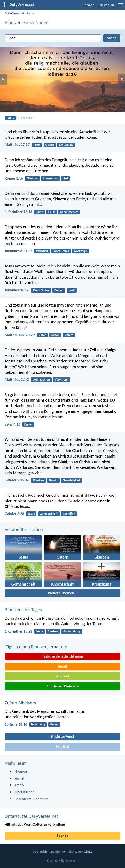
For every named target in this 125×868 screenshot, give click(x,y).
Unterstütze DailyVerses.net (31, 816)
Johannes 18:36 (17, 290)
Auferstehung (72, 631)
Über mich (40, 852)
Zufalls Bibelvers (20, 703)
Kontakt (68, 852)
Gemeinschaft (69, 212)
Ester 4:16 (12, 424)
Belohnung (38, 724)
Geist (52, 212)
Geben (54, 724)
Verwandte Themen (24, 529)
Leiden (55, 335)
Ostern (50, 145)
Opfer (42, 335)
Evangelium (50, 178)
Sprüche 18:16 (16, 724)
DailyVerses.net (14, 13)
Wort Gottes (61, 251)
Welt (72, 290)
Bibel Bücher (24, 792)
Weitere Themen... (63, 593)
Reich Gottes (41, 290)
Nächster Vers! (62, 737)
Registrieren (106, 5)
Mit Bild (62, 747)
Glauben (32, 178)
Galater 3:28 (14, 514)
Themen (89, 5)
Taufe (39, 212)
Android (62, 676)
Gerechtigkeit (71, 480)
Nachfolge (81, 251)
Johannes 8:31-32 (18, 251)
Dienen (59, 290)
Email (62, 666)
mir (13, 824)
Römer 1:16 (14, 178)
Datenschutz (84, 852)
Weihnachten (41, 380)
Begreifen (69, 514)
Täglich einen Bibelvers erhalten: (36, 647)
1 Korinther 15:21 (18, 631)
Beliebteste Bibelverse (31, 799)
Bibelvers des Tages (23, 610)
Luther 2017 (26, 118)
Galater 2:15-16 (17, 480)
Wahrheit (42, 251)
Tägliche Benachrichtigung (62, 656)
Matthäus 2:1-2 (17, 380)
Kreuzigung (66, 145)
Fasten (28, 424)
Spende (62, 836)
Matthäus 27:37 (17, 145)
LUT (11, 118)
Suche (30, 13)
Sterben (53, 631)
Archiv (19, 785)
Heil (65, 178)
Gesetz (53, 480)
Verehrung (62, 380)
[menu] (120, 7)
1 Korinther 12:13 (18, 212)
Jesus (37, 145)
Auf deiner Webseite (63, 686)
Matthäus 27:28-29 (20, 335)
